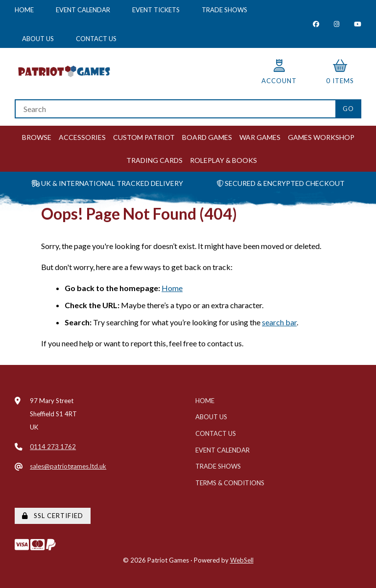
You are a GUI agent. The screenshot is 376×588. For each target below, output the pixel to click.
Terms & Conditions (230, 483)
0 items (340, 72)
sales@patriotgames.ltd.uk (68, 466)
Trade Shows (224, 10)
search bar (279, 322)
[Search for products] (175, 109)
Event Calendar (83, 10)
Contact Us (96, 39)
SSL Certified (53, 516)
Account (279, 72)
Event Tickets (156, 10)
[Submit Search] (348, 109)
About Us (38, 39)
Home (24, 10)
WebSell (242, 560)
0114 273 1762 (53, 447)
